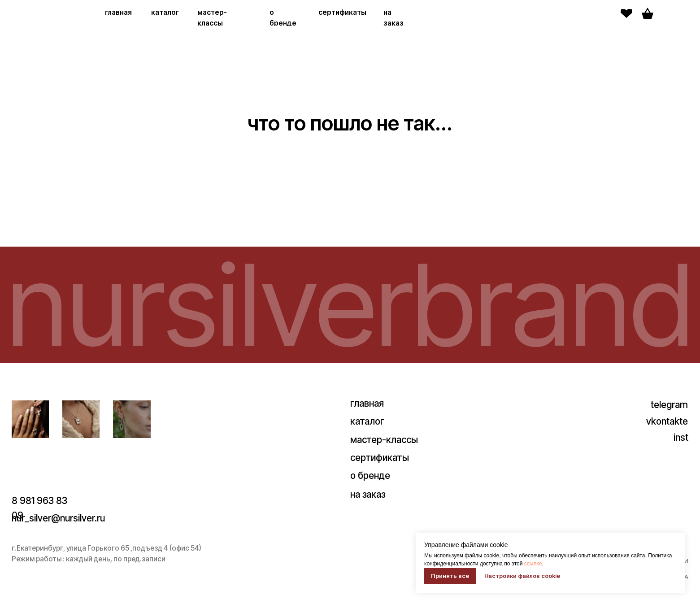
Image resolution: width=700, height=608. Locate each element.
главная (118, 12)
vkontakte (667, 421)
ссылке (533, 564)
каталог (165, 12)
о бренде (370, 476)
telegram (669, 405)
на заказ (368, 494)
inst (681, 437)
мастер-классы (384, 440)
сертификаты (342, 12)
